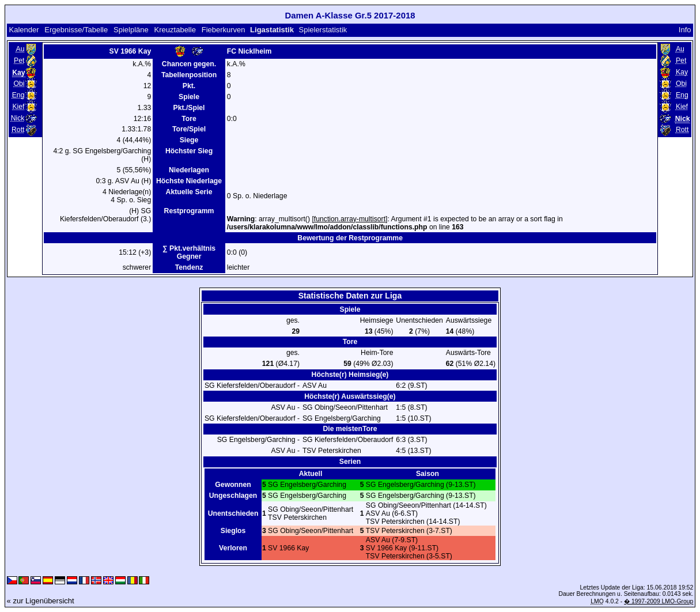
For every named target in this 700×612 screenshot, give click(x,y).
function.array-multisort (350, 219)
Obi (19, 84)
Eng (18, 95)
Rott (18, 130)
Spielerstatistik (323, 30)
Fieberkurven (224, 30)
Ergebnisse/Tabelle (76, 30)
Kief (18, 107)
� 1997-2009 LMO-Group (659, 601)
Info (685, 30)
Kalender (24, 30)
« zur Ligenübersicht (41, 601)
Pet (19, 61)
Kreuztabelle (175, 30)
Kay (682, 72)
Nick (18, 118)
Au (20, 49)
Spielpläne (131, 30)
